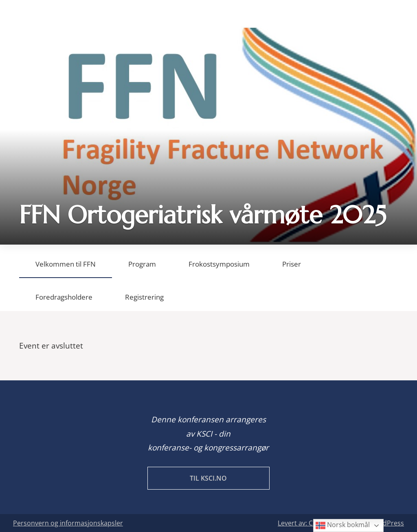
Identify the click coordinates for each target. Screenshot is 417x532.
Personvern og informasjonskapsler (68, 523)
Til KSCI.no (208, 478)
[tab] (66, 262)
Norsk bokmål (343, 525)
